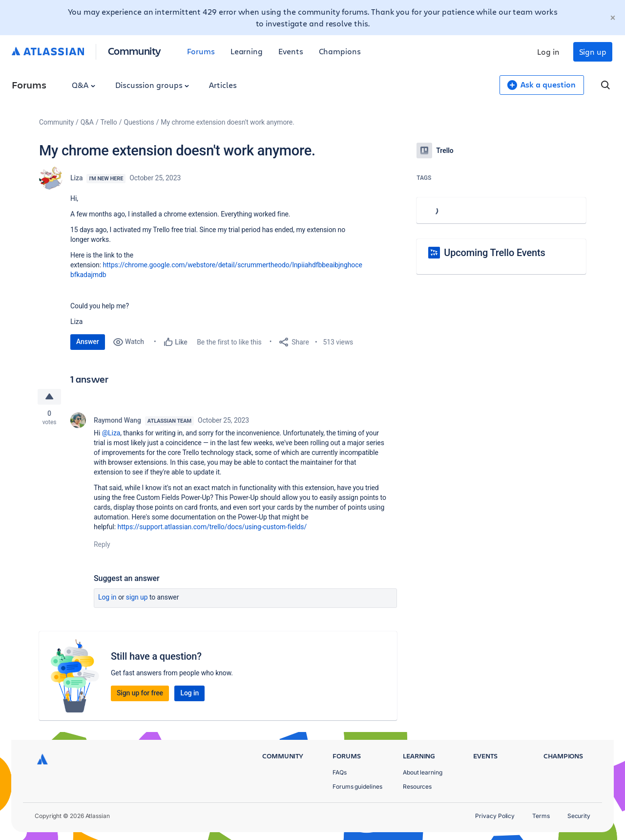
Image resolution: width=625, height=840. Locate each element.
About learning (423, 772)
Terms (541, 816)
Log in (548, 52)
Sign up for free (140, 693)
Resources (417, 786)
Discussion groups (152, 85)
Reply (102, 544)
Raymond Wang (117, 420)
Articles (223, 85)
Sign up (593, 52)
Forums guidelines (357, 786)
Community (135, 51)
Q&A (83, 85)
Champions (340, 51)
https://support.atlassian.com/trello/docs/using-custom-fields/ (212, 527)
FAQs (340, 772)
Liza (76, 178)
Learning (247, 51)
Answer (88, 342)
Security (579, 816)
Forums (201, 51)
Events (291, 51)
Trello (109, 122)
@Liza (111, 433)
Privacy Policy (495, 816)
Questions (139, 122)
